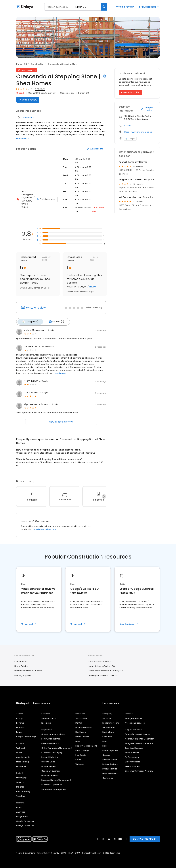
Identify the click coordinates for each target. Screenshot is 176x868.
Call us (127, 126)
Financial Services (84, 726)
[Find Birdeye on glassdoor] (126, 838)
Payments (21, 765)
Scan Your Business (134, 747)
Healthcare (81, 731)
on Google (49, 329)
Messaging (21, 777)
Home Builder (21, 665)
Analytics (21, 811)
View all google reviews (61, 421)
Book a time (108, 731)
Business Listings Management (56, 779)
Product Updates (110, 749)
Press (105, 745)
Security (55, 852)
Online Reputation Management (57, 747)
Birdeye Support (132, 761)
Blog (104, 740)
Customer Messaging (52, 752)
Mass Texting (23, 761)
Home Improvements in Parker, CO (105, 670)
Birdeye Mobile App (25, 825)
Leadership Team (111, 722)
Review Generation (50, 742)
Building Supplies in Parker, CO (103, 674)
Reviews (20, 722)
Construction (37, 64)
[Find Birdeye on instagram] (114, 838)
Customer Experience (52, 784)
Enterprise (46, 722)
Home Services (82, 736)
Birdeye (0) (54, 321)
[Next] (104, 495)
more (92, 287)
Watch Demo (109, 726)
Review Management (51, 738)
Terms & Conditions (26, 852)
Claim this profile (130, 92)
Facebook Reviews (50, 774)
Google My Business (51, 770)
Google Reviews (49, 765)
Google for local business (53, 733)
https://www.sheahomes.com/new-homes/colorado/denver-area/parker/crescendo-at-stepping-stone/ (140, 132)
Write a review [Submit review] (28, 100)
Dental (79, 722)
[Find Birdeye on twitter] (103, 838)
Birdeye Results (110, 768)
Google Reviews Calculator (138, 733)
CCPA (77, 852)
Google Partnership (25, 820)
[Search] (104, 7)
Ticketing (21, 795)
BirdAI (19, 806)
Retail (78, 759)
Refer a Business (133, 765)
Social (19, 752)
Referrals (20, 726)
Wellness (80, 763)
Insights (20, 786)
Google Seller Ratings (26, 736)
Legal (78, 740)
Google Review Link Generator (139, 742)
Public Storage (82, 749)
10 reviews (40, 89)
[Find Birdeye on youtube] (120, 838)
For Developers (132, 756)
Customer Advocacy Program (139, 770)
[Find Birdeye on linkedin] (109, 838)
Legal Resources (110, 772)
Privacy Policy (43, 852)
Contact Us (108, 777)
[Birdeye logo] (25, 7)
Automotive (81, 717)
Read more (23, 138)
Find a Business (132, 752)
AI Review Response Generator (139, 738)
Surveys (20, 781)
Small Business (49, 717)
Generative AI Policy (91, 852)
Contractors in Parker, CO (101, 661)
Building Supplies (23, 674)
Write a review (125, 7)
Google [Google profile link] (130, 139)
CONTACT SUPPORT (145, 838)
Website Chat (48, 761)
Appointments (23, 756)
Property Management (86, 745)
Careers (106, 754)
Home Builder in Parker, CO (101, 665)
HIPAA (70, 852)
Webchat (21, 747)
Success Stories (110, 759)
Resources (107, 736)
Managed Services (133, 717)
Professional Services (135, 722)
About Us (107, 717)
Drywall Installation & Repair (28, 670)
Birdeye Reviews (110, 763)
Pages (19, 731)
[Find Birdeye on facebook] (98, 838)
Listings (20, 717)
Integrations (22, 815)
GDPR (63, 852)
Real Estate (81, 754)
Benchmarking (23, 790)
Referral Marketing (50, 756)
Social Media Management (54, 788)
